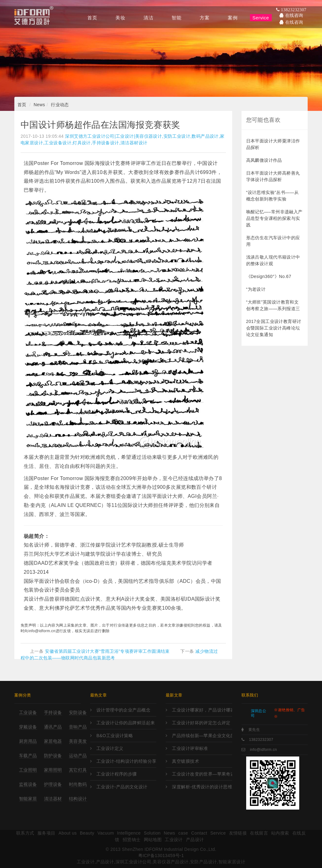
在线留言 (259, 833)
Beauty (87, 833)
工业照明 (28, 770)
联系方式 (25, 833)
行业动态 (60, 105)
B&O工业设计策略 (115, 736)
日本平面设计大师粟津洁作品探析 (273, 144)
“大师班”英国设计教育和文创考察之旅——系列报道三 (273, 305)
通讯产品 (53, 727)
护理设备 (53, 784)
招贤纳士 (132, 840)
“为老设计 (256, 289)
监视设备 (28, 784)
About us (68, 833)
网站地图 (153, 840)
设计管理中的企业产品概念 (123, 710)
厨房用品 (28, 741)
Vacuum (106, 833)
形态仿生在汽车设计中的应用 (273, 241)
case (183, 833)
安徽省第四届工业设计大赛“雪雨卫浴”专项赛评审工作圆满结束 (107, 651)
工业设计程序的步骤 (117, 774)
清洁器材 (53, 799)
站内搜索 (280, 833)
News (39, 105)
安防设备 (78, 712)
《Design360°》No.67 (269, 276)
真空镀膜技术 (185, 761)
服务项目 (46, 833)
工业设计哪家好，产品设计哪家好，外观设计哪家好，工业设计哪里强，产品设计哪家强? (202, 710)
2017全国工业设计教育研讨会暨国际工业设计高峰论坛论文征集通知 (274, 328)
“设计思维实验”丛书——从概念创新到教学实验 (273, 196)
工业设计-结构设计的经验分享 (126, 761)
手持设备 (53, 712)
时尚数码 (78, 784)
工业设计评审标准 (190, 748)
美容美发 (78, 741)
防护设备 (53, 756)
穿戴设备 (28, 727)
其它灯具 (78, 770)
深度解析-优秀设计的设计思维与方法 (202, 787)
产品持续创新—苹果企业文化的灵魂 (202, 736)
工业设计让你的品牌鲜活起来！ (126, 723)
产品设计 (195, 840)
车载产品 (28, 756)
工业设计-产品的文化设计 (122, 787)
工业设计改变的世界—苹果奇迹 (202, 774)
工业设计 (174, 840)
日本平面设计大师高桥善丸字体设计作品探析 (273, 176)
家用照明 (53, 770)
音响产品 (78, 727)
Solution (152, 833)
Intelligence (129, 833)
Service (218, 833)
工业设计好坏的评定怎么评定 (201, 723)
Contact (199, 833)
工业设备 (28, 712)
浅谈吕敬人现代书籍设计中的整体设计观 (273, 260)
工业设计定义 (110, 748)
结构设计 (78, 799)
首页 (22, 105)
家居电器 (53, 741)
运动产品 (78, 756)
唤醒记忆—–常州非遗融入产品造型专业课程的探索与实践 (274, 218)
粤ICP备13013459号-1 (161, 856)
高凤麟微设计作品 (264, 160)
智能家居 (28, 799)
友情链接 (238, 833)
